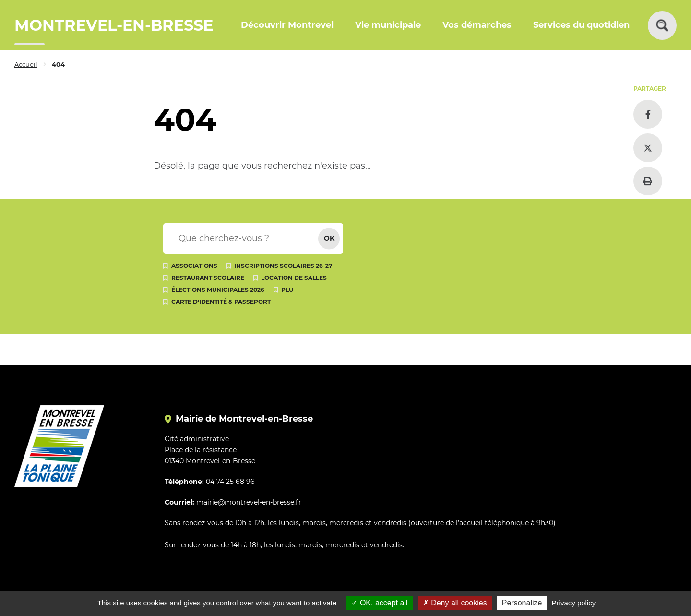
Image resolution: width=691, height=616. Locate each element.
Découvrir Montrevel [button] (287, 25)
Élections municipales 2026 (218, 290)
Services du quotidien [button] (581, 25)
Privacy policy (574, 603)
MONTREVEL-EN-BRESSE (114, 25)
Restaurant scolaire (208, 278)
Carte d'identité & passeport (221, 302)
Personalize (522, 603)
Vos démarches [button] (477, 25)
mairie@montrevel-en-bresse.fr (249, 502)
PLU (287, 290)
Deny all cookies (455, 603)
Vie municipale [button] (388, 25)
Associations (194, 266)
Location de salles (294, 278)
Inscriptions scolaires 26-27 (283, 266)
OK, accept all (379, 603)
